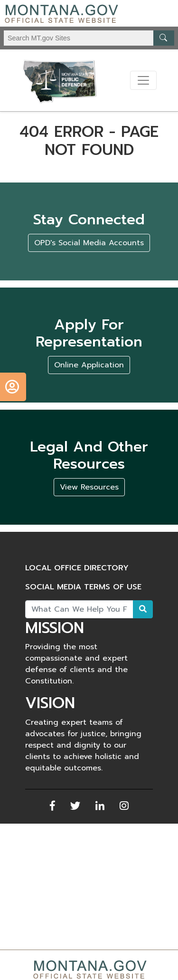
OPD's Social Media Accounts (89, 243)
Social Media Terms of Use (83, 587)
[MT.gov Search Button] (164, 38)
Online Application (89, 365)
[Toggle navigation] (143, 80)
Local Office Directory (77, 568)
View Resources (89, 487)
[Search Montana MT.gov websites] (89, 38)
